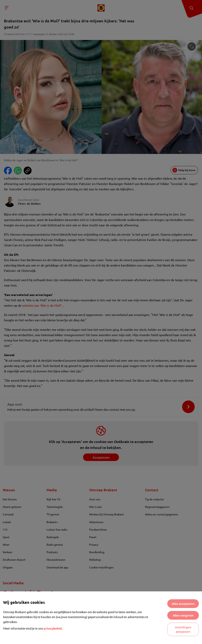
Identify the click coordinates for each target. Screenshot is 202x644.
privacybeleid (53, 628)
